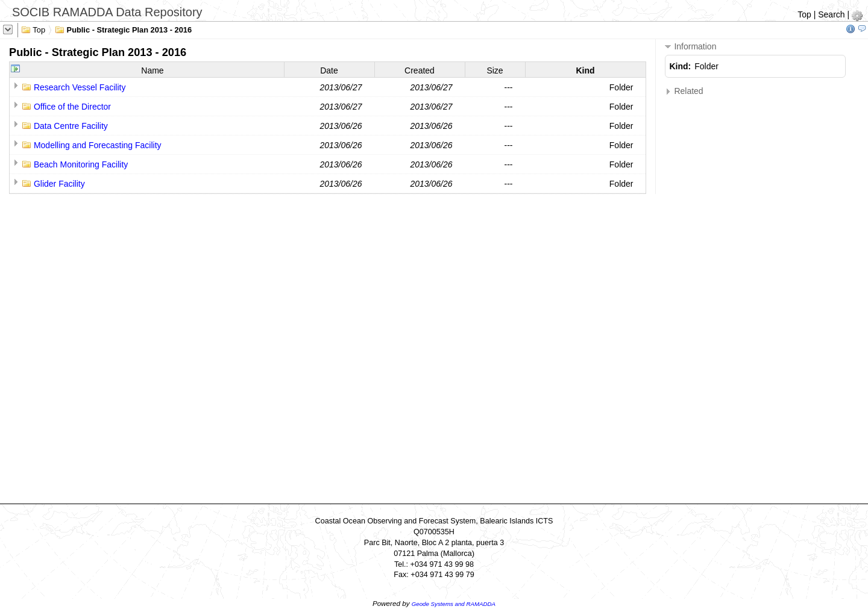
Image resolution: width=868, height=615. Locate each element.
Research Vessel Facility (80, 87)
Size (495, 70)
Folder (621, 87)
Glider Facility (59, 184)
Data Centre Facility (71, 126)
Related (684, 91)
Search (831, 14)
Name (152, 70)
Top (804, 14)
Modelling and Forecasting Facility (98, 145)
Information (691, 47)
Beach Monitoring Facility (81, 164)
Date (329, 70)
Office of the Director (72, 107)
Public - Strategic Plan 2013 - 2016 (123, 29)
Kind (585, 70)
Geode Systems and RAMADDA (454, 604)
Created (420, 70)
